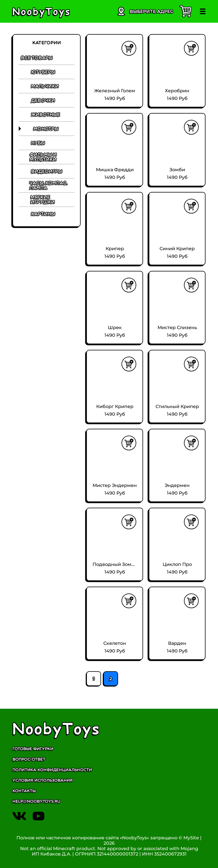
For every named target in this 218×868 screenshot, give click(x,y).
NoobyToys (56, 728)
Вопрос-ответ (29, 759)
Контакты (24, 791)
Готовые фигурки (33, 749)
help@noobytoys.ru (36, 801)
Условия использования (43, 780)
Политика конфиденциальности (52, 770)
